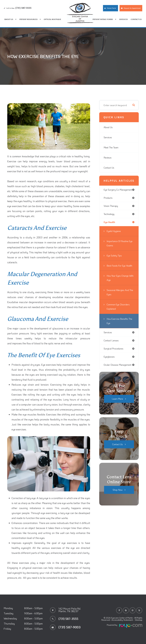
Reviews (108, 158)
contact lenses (112, 348)
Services (123, 19)
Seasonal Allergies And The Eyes (119, 300)
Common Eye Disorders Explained (119, 314)
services (108, 340)
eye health (109, 225)
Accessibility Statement (123, 620)
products (108, 200)
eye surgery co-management (112, 191)
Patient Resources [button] (30, 19)
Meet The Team (112, 147)
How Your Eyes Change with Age (119, 285)
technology (109, 217)
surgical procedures (114, 356)
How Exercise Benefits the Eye (118, 329)
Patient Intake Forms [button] (104, 19)
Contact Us (136, 19)
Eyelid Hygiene (115, 234)
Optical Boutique (52, 19)
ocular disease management (119, 373)
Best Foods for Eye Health (117, 271)
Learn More (118, 407)
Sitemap (139, 620)
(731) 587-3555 (70, 619)
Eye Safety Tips (115, 259)
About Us (109, 127)
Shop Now (117, 498)
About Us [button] (10, 19)
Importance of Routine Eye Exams (118, 247)
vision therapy (111, 209)
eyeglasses (110, 365)
